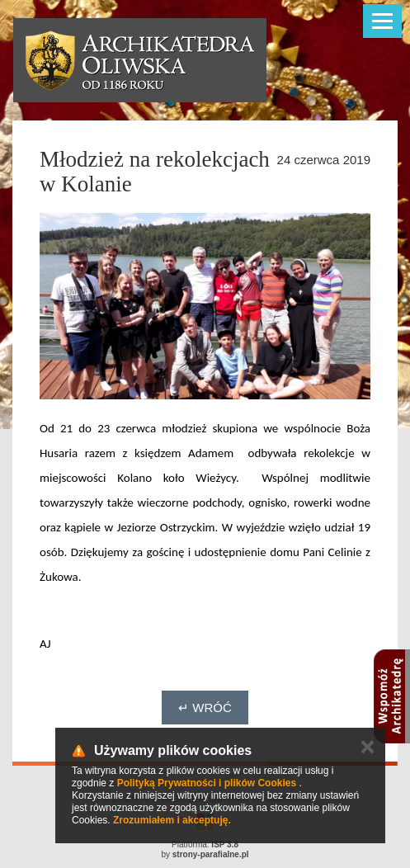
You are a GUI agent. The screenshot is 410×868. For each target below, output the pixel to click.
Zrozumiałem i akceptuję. (172, 820)
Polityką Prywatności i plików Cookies (207, 783)
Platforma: (205, 844)
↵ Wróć (205, 708)
